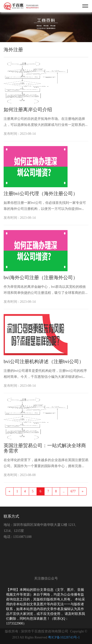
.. (64, 491)
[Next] (83, 491)
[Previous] (10, 491)
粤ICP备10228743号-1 (64, 637)
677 (73, 491)
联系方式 (11, 516)
